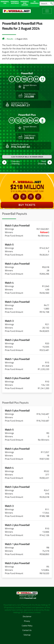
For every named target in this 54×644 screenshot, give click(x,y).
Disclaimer (27, 616)
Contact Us (27, 630)
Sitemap (27, 635)
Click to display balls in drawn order (27, 157)
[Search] (47, 4)
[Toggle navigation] (47, 11)
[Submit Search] (52, 3)
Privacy (27, 621)
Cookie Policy (27, 626)
